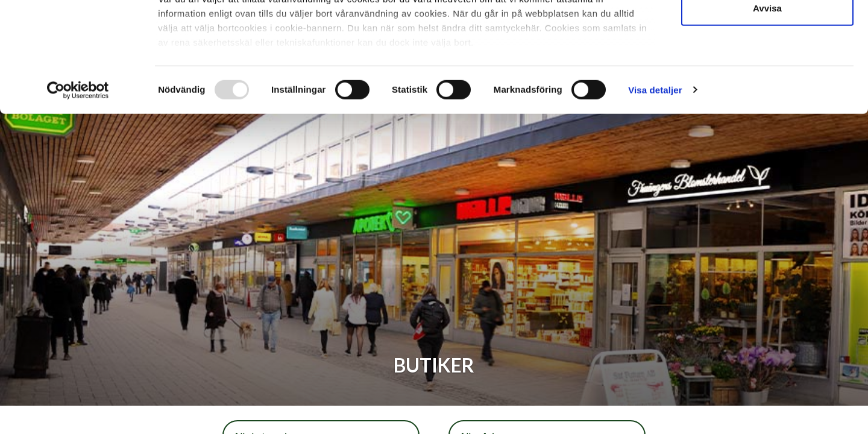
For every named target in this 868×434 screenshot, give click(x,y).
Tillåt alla (767, 32)
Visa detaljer (655, 193)
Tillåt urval (768, 71)
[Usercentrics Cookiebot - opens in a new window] (78, 193)
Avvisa (767, 111)
